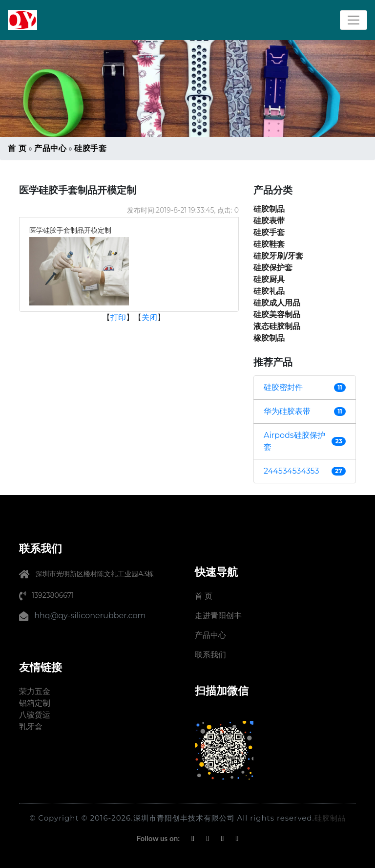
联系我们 (210, 655)
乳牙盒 (31, 727)
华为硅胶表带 (287, 411)
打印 (118, 317)
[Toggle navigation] (354, 20)
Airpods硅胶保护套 (294, 441)
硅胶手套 (90, 148)
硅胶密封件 (283, 387)
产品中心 (50, 148)
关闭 (149, 317)
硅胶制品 (330, 818)
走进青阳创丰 (218, 616)
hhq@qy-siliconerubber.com (90, 616)
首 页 (17, 148)
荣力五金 (35, 691)
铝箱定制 (35, 703)
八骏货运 (35, 715)
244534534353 (292, 471)
